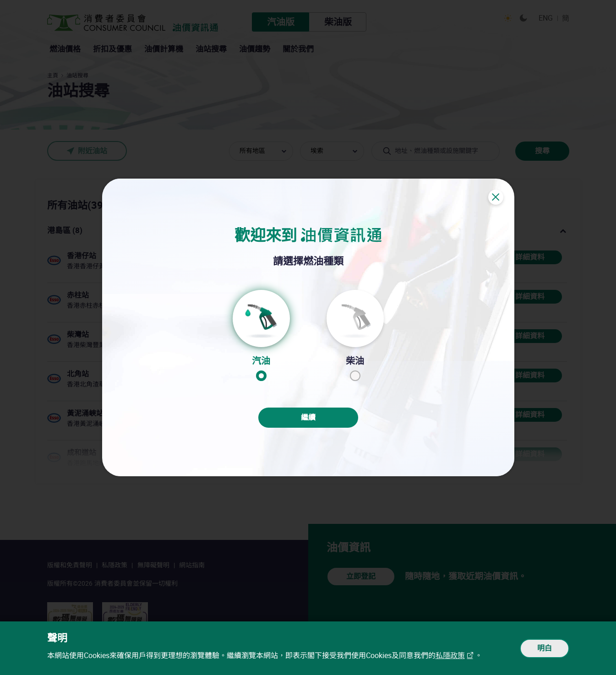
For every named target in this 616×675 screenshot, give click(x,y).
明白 (545, 648)
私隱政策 (450, 656)
